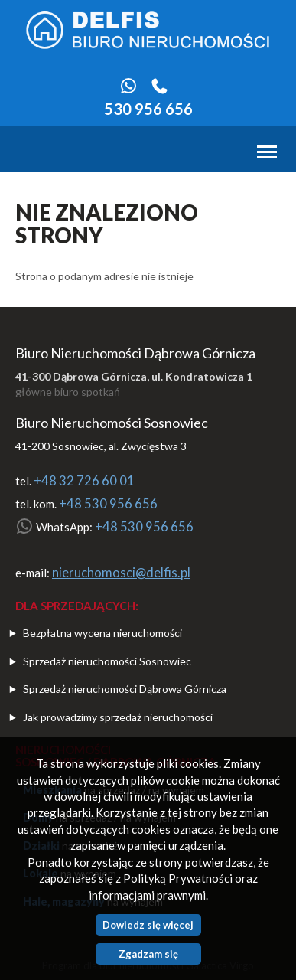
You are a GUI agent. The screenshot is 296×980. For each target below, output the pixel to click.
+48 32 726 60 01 (84, 481)
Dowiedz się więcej (148, 925)
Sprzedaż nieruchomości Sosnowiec (107, 661)
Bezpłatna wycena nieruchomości (102, 633)
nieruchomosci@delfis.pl (121, 573)
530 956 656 (148, 109)
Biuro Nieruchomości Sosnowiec (112, 423)
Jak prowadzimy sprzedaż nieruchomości (118, 717)
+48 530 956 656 (108, 504)
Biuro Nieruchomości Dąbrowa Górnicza (135, 353)
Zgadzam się (148, 954)
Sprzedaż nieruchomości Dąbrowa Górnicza (125, 689)
